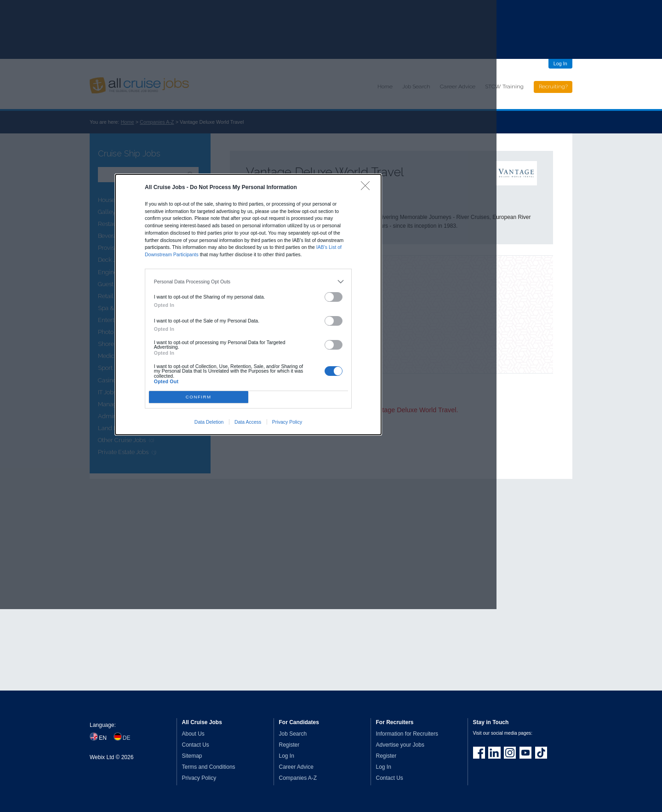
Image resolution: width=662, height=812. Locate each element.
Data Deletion (209, 422)
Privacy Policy (287, 422)
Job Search (293, 734)
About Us (193, 734)
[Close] (368, 188)
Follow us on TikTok (541, 753)
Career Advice (296, 767)
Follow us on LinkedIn (494, 753)
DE (127, 738)
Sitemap (192, 756)
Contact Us (196, 745)
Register (289, 745)
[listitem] (248, 282)
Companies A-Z (298, 778)
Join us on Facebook (479, 753)
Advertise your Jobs (400, 745)
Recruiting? (553, 86)
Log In (560, 63)
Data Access (248, 422)
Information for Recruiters (407, 734)
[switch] (334, 297)
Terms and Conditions (209, 767)
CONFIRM (199, 397)
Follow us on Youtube (525, 753)
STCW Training (504, 86)
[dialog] (248, 305)
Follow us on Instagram (510, 753)
